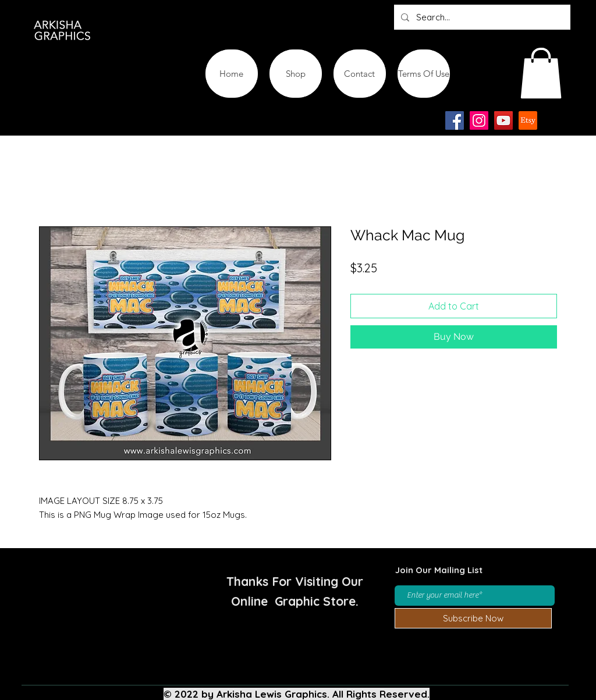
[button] (541, 73)
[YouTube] (503, 120)
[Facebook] (455, 120)
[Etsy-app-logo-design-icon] (528, 120)
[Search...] (481, 17)
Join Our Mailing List (439, 570)
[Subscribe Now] (473, 618)
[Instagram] (479, 120)
